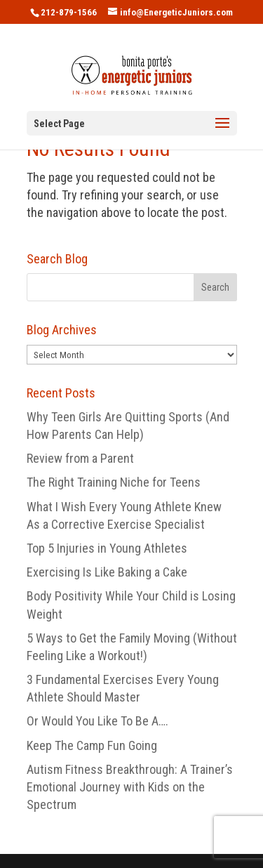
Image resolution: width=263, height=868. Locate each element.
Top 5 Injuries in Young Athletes (107, 548)
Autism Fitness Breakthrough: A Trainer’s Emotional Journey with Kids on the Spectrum (130, 787)
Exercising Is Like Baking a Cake (107, 572)
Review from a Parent (80, 458)
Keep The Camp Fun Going (92, 745)
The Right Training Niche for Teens (114, 482)
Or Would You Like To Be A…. (97, 721)
